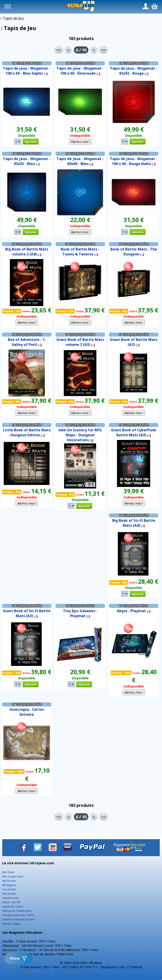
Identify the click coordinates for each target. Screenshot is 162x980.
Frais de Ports (9, 889)
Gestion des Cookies (13, 907)
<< (59, 50)
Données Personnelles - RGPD (18, 915)
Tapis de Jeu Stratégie (80, 606)
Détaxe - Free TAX (11, 902)
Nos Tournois (9, 881)
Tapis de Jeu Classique (27, 63)
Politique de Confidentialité (17, 911)
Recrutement (9, 894)
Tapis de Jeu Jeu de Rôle (27, 244)
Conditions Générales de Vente (19, 919)
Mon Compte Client (13, 876)
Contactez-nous (10, 898)
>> (104, 50)
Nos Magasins (9, 885)
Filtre (18, 959)
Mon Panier (8, 872)
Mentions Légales (11, 924)
